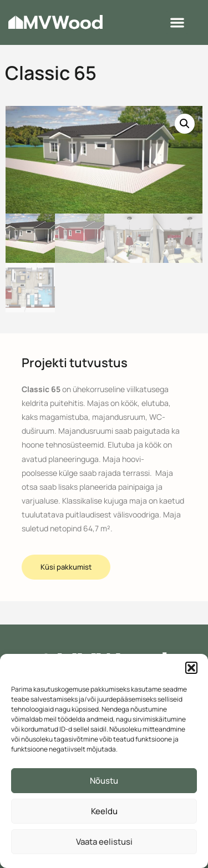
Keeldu (104, 811)
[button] (191, 668)
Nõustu (104, 781)
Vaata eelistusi (104, 842)
